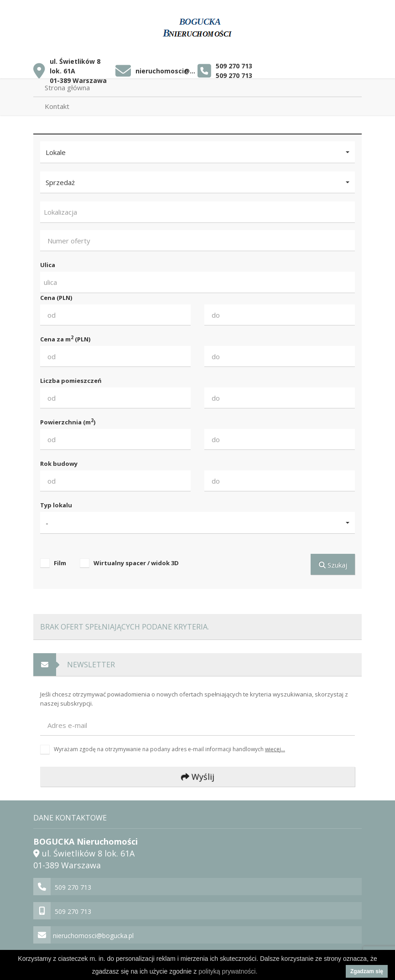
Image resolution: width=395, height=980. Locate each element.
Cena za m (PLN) (65, 339)
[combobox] (197, 212)
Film (60, 563)
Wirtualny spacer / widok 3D (136, 563)
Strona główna (67, 88)
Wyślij (198, 777)
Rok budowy (59, 464)
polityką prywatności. (228, 971)
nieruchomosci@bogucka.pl (166, 71)
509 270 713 (234, 66)
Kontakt (57, 106)
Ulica (48, 265)
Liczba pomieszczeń (71, 381)
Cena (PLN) (56, 298)
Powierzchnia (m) (68, 422)
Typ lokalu (56, 505)
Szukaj (333, 565)
